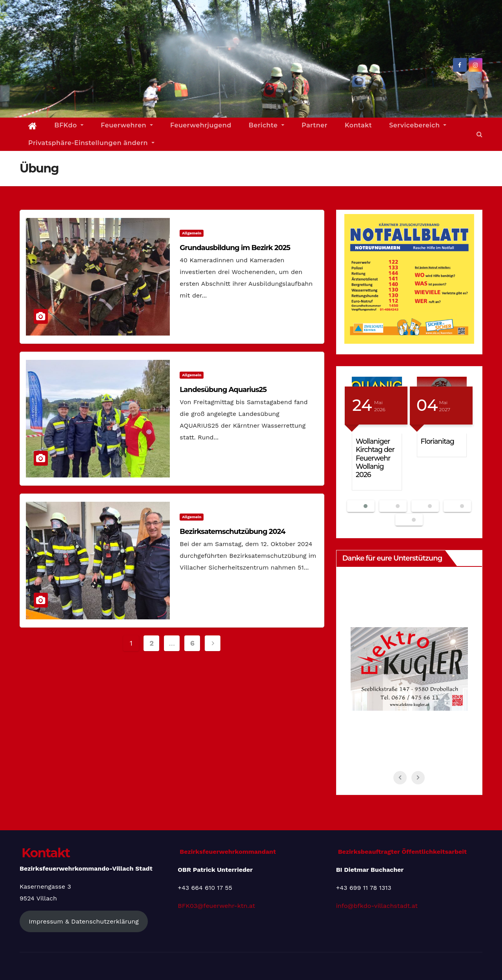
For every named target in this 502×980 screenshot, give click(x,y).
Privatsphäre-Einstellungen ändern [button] (91, 143)
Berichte (266, 125)
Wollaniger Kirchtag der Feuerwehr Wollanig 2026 (375, 458)
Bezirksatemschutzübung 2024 (232, 532)
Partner (315, 125)
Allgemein (192, 233)
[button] (479, 134)
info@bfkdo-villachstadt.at (377, 906)
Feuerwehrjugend (201, 125)
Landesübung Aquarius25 (223, 390)
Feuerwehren (127, 125)
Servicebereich (418, 125)
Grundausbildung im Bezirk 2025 (235, 248)
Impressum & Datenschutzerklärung (84, 921)
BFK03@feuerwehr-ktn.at (216, 906)
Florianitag (437, 441)
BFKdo (69, 125)
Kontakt (358, 125)
